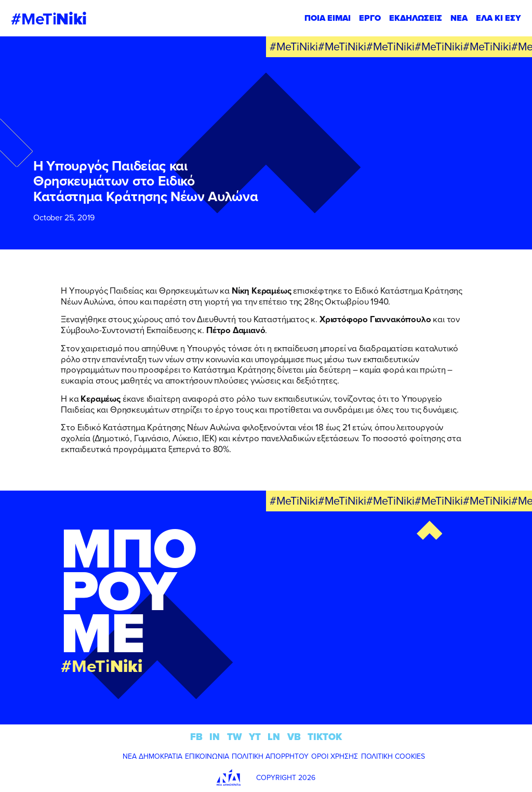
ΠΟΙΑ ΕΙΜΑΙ (328, 18)
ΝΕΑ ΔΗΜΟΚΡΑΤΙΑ (152, 756)
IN (215, 737)
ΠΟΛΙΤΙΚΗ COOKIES (393, 756)
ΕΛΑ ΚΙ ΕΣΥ (498, 18)
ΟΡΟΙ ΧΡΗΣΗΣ (335, 756)
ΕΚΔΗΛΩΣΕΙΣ (416, 18)
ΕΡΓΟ (370, 18)
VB (294, 737)
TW (235, 737)
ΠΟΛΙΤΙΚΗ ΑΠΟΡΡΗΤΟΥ (270, 756)
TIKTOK (325, 737)
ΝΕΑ (459, 18)
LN (274, 737)
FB (196, 737)
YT (255, 737)
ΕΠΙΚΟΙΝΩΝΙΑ (207, 756)
